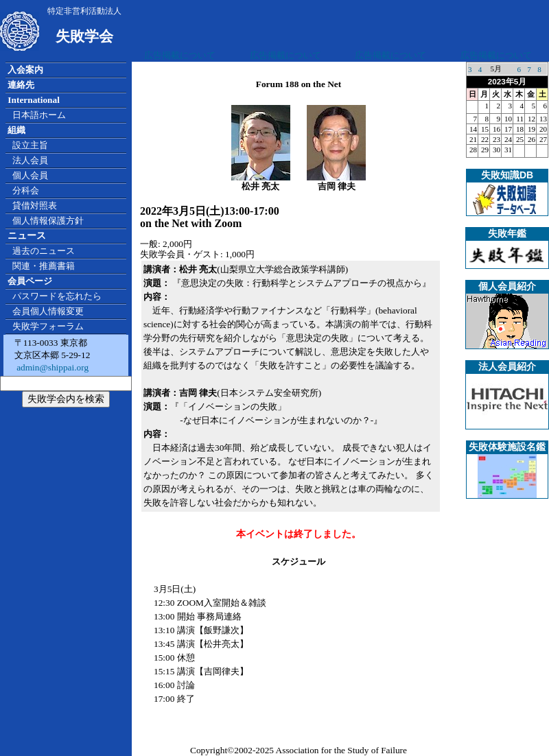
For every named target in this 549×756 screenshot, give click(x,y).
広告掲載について (180, 55)
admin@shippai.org (51, 367)
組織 (16, 130)
